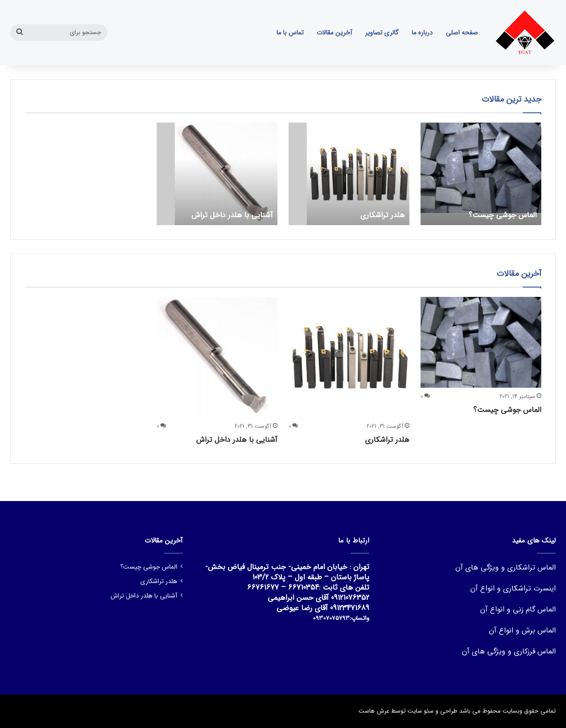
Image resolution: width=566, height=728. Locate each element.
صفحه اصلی (462, 33)
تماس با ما (290, 33)
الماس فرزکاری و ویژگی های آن (509, 651)
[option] (481, 174)
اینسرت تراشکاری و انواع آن (513, 588)
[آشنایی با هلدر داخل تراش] (226, 174)
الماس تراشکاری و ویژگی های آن (506, 567)
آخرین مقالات (334, 33)
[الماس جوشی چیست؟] (481, 174)
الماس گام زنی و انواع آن (518, 609)
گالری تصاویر (382, 33)
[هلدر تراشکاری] (358, 174)
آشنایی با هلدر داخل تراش (237, 440)
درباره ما (422, 33)
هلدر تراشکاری (387, 440)
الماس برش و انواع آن (522, 630)
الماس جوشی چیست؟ (507, 410)
